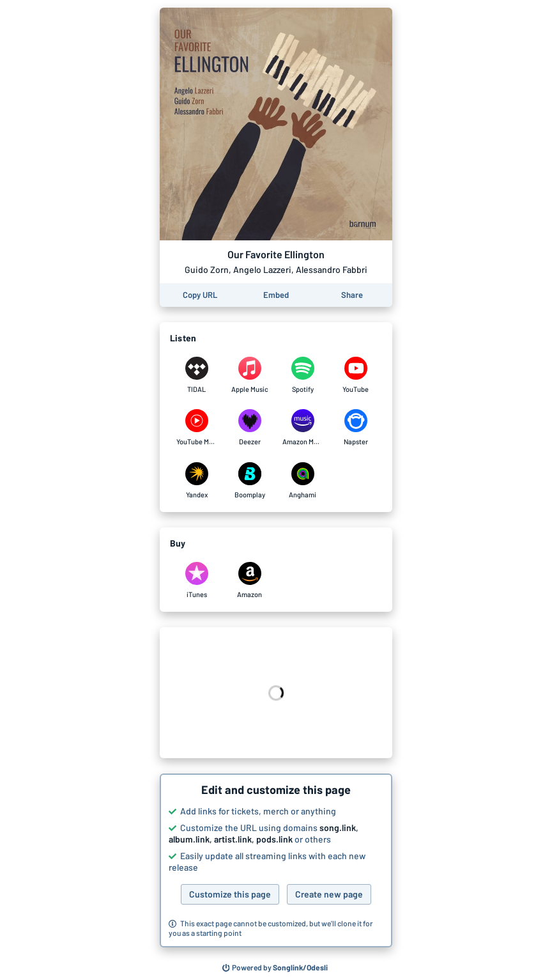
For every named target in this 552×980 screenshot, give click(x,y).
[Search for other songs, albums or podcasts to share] (275, 968)
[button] (276, 860)
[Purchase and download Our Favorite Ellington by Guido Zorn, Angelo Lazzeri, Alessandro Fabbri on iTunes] (196, 580)
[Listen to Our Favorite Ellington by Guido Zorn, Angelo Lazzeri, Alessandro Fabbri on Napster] (356, 428)
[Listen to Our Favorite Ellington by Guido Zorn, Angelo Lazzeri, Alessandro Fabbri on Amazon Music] (303, 428)
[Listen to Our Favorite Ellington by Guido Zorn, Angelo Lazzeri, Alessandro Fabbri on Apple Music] (249, 375)
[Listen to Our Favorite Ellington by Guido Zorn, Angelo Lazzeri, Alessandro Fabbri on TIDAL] (196, 375)
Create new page (329, 894)
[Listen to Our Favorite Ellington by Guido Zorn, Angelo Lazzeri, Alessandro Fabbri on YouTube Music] (196, 428)
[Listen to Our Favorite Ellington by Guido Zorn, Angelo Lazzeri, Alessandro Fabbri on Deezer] (249, 428)
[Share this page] (352, 295)
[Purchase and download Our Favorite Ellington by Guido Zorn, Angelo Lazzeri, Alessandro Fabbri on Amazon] (249, 580)
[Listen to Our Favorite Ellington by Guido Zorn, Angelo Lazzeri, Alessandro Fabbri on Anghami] (303, 481)
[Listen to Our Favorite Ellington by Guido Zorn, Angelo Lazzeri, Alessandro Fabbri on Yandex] (196, 481)
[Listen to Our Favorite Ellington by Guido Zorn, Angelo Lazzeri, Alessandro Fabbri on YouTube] (356, 375)
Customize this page (230, 894)
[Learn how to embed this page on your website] (276, 295)
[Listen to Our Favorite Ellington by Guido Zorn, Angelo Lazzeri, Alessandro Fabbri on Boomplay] (249, 481)
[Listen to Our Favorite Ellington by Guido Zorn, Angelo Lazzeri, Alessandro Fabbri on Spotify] (303, 375)
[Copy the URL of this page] (200, 295)
